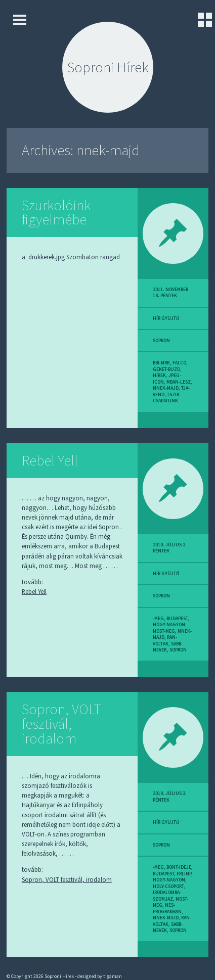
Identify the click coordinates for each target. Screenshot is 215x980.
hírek (159, 376)
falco (179, 363)
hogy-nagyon (169, 625)
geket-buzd (166, 369)
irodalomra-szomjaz (167, 896)
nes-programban (167, 908)
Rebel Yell (50, 460)
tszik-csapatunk (167, 398)
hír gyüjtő (166, 318)
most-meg (164, 631)
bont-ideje (179, 867)
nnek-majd (166, 388)
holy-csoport (168, 886)
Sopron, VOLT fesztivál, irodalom (61, 724)
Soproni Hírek (108, 67)
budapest (177, 619)
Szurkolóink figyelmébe (56, 213)
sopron (161, 341)
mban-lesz (179, 382)
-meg (158, 619)
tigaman (113, 976)
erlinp (184, 874)
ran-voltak (165, 640)
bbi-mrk (161, 363)
